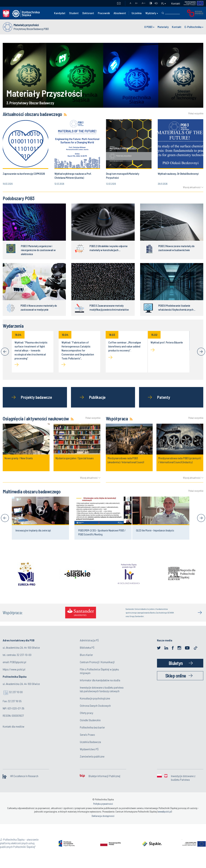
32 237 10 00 (16, 692)
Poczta (119, 3)
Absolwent (120, 13)
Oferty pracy (86, 713)
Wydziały (151, 13)
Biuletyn (176, 663)
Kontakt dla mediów (14, 726)
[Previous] (5, 352)
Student (74, 13)
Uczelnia (137, 13)
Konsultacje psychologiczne (95, 698)
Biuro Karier (86, 655)
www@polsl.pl (165, 812)
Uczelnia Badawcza (90, 742)
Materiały (163, 27)
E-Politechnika (193, 27)
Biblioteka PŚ (87, 647)
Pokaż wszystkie (196, 113)
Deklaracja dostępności (103, 816)
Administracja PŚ (89, 640)
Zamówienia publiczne (92, 756)
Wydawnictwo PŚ (89, 749)
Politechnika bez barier (92, 727)
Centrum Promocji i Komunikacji (97, 662)
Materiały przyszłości (26, 25)
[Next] (201, 352)
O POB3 (148, 27)
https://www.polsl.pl (14, 669)
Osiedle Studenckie (90, 720)
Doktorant (88, 13)
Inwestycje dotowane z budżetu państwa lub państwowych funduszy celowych (102, 689)
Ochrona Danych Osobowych (95, 706)
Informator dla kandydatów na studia (100, 680)
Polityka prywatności (103, 804)
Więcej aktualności (192, 187)
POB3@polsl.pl (18, 662)
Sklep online (176, 676)
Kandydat (60, 13)
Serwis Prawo (87, 735)
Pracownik (104, 13)
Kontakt (176, 3)
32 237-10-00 (24, 655)
